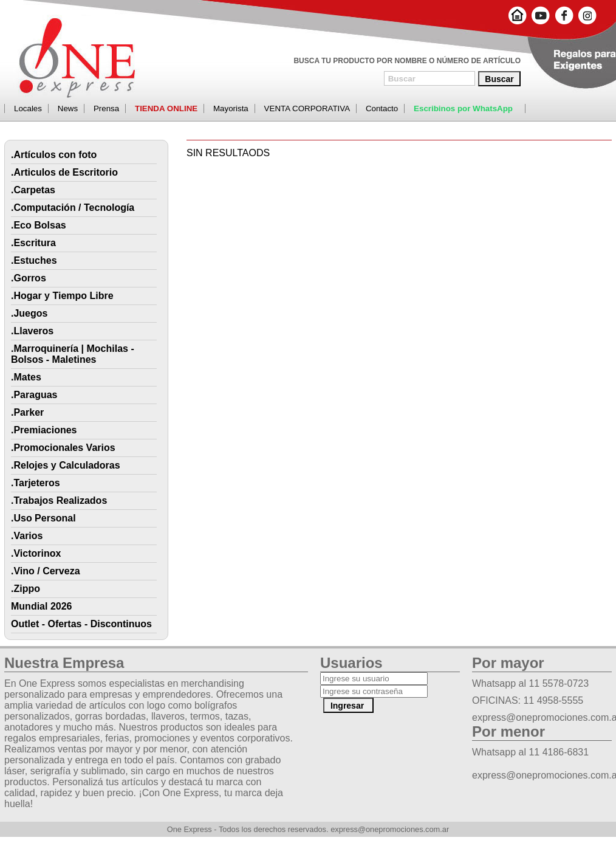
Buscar (499, 79)
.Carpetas (33, 190)
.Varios (27, 536)
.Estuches (34, 260)
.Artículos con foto (54, 155)
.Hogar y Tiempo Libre (62, 296)
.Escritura (33, 243)
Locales (28, 108)
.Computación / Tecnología (73, 208)
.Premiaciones (44, 430)
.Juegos (29, 313)
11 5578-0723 (559, 683)
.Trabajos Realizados (59, 500)
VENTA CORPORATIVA (307, 108)
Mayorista (231, 108)
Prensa (106, 108)
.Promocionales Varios (63, 448)
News (68, 108)
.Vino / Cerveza (46, 571)
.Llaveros (32, 331)
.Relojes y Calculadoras (66, 465)
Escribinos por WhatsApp (463, 108)
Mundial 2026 (41, 606)
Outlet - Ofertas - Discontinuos (81, 624)
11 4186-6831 (559, 752)
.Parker (27, 412)
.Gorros (29, 278)
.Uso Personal (43, 518)
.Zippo (26, 589)
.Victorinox (36, 553)
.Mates (26, 377)
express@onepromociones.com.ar (390, 829)
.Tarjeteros (36, 483)
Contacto (382, 108)
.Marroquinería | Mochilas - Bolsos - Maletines (73, 354)
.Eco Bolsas (39, 225)
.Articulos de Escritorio (64, 172)
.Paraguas (34, 395)
